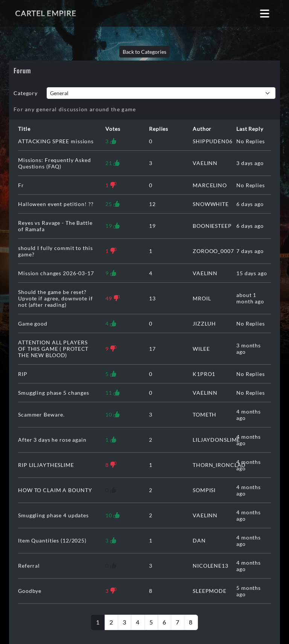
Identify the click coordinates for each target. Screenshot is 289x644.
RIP (23, 374)
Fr (21, 185)
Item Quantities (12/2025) (52, 540)
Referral (29, 566)
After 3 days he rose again (52, 440)
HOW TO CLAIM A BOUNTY (55, 490)
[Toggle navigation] (265, 13)
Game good (33, 324)
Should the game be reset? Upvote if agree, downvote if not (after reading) (56, 298)
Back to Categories (144, 52)
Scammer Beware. (41, 414)
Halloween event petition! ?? (56, 204)
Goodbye (30, 591)
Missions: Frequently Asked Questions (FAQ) (55, 163)
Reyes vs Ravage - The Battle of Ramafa (55, 226)
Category (26, 93)
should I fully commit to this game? (55, 251)
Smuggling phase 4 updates (53, 515)
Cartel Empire (46, 13)
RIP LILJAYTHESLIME (46, 465)
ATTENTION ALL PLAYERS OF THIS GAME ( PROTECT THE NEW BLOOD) (53, 349)
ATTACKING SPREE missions (56, 141)
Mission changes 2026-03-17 (56, 273)
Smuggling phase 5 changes (54, 393)
